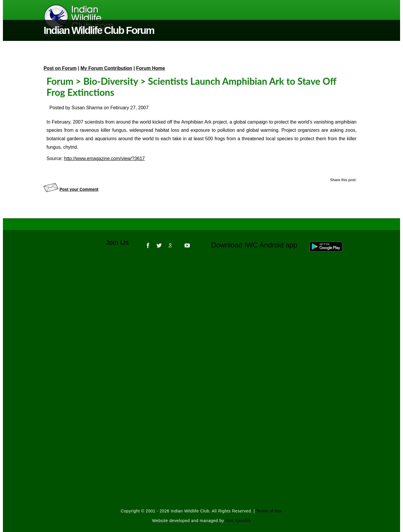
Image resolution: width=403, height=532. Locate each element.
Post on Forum (60, 68)
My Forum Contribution (106, 68)
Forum (60, 81)
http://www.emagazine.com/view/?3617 (105, 158)
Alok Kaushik (238, 521)
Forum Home (151, 68)
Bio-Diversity (111, 81)
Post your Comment (79, 189)
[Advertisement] (201, 335)
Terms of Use (269, 511)
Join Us (121, 242)
